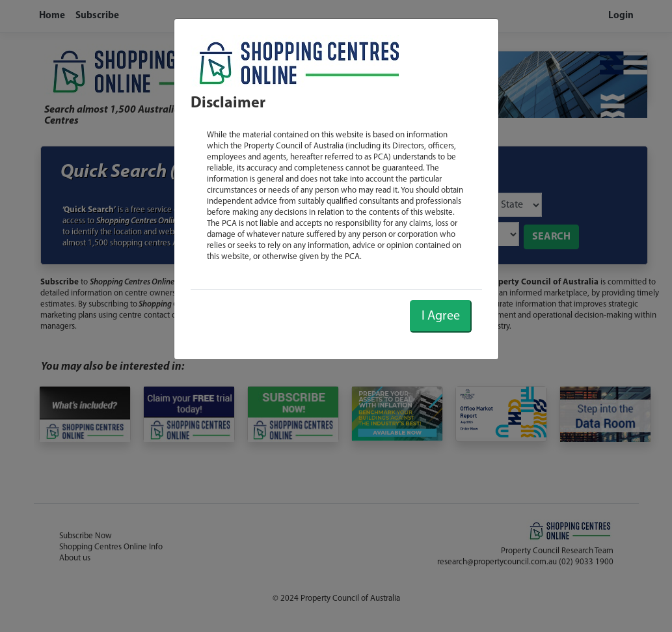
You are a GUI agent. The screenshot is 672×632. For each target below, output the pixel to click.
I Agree (441, 316)
